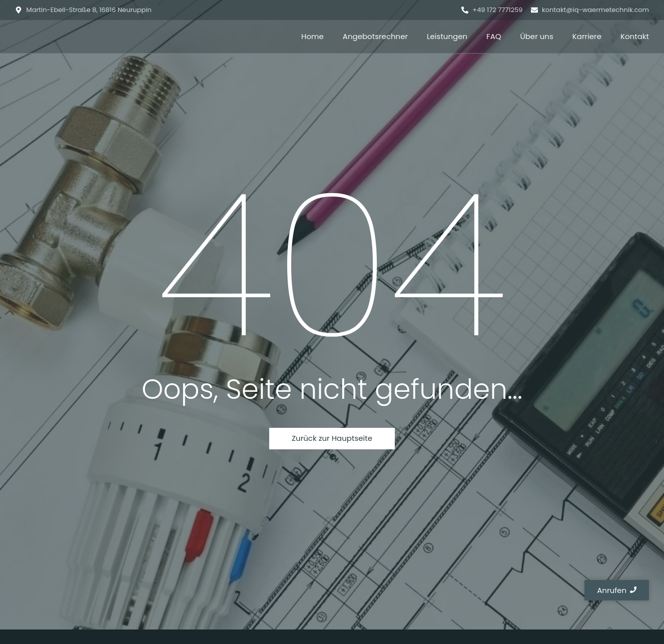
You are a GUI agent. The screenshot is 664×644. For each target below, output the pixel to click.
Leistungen (447, 36)
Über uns (537, 36)
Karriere (587, 36)
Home (312, 36)
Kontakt (635, 36)
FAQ (494, 36)
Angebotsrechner (375, 36)
